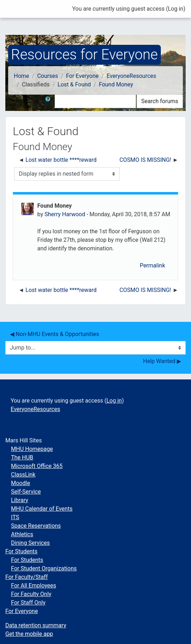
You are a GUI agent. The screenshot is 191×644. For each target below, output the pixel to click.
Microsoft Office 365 (37, 466)
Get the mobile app (29, 634)
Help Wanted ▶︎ (162, 361)
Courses (48, 76)
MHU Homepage (32, 449)
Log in (176, 9)
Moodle (21, 483)
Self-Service (26, 492)
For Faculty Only (31, 594)
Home (21, 76)
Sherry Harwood (65, 214)
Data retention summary (36, 625)
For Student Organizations (44, 568)
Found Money (116, 84)
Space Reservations (36, 526)
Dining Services (30, 543)
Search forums (160, 101)
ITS (15, 517)
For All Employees (34, 586)
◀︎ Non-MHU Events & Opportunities (54, 334)
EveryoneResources (131, 76)
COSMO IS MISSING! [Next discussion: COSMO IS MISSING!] (145, 160)
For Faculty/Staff (27, 577)
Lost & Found (74, 84)
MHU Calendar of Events (42, 509)
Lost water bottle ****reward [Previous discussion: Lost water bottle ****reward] (61, 160)
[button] (49, 101)
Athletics (22, 534)
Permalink (152, 265)
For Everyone (82, 76)
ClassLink (23, 475)
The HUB (22, 457)
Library (20, 500)
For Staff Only (28, 603)
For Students (21, 551)
